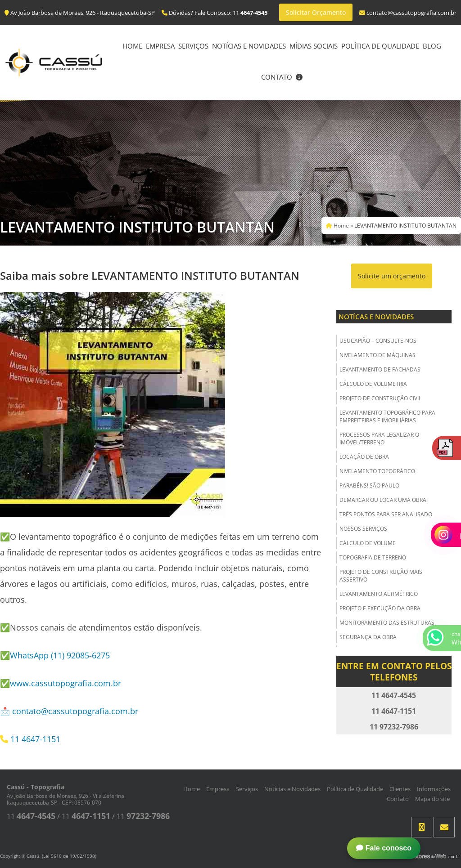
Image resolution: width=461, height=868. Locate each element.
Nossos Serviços (363, 529)
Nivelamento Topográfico (377, 471)
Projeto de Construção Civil (380, 398)
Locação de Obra (364, 457)
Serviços (193, 46)
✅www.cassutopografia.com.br (61, 683)
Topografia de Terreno (373, 557)
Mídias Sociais (314, 46)
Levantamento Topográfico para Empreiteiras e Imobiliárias (387, 416)
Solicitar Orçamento (316, 12)
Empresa (160, 46)
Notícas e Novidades (376, 317)
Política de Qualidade (380, 46)
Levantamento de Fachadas (380, 369)
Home (132, 46)
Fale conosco (384, 848)
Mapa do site (432, 799)
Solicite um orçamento (392, 276)
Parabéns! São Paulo (369, 485)
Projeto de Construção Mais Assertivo (381, 576)
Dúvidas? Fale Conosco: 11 (215, 13)
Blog (432, 46)
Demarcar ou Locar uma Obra (383, 500)
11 (31, 816)
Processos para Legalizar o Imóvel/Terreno (379, 438)
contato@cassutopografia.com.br (75, 711)
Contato (277, 77)
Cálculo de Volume (368, 543)
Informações (434, 789)
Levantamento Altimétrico (379, 594)
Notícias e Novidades (249, 46)
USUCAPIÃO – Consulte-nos (378, 341)
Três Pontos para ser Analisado (386, 514)
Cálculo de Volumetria (373, 384)
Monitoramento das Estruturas (387, 623)
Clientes (400, 789)
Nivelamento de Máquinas (377, 355)
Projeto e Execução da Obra (380, 608)
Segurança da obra (368, 637)
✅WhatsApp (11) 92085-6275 (55, 655)
